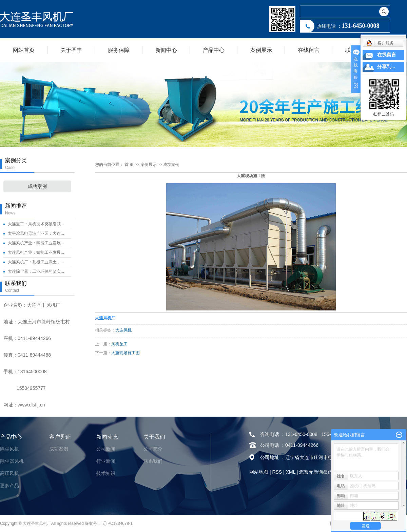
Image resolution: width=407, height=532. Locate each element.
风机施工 (119, 344)
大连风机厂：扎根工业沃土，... (36, 262)
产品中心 (214, 50)
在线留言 (309, 50)
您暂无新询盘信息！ (321, 472)
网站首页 (24, 50)
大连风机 (123, 330)
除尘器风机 (12, 461)
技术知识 (106, 473)
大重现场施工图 (125, 353)
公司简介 (153, 449)
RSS (277, 472)
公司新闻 (106, 449)
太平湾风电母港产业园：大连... (36, 233)
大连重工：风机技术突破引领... (36, 224)
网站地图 (259, 472)
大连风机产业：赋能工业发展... (36, 243)
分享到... (386, 67)
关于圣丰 (71, 50)
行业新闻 (106, 461)
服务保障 (119, 50)
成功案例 (37, 186)
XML (291, 472)
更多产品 (9, 486)
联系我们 (153, 461)
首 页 (129, 165)
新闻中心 (166, 50)
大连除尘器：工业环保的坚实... (36, 271)
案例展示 (261, 50)
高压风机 (9, 473)
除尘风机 (9, 449)
